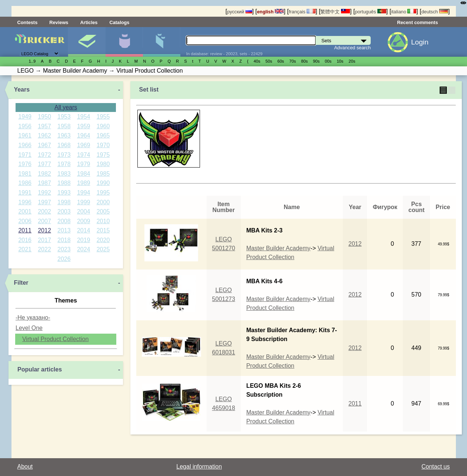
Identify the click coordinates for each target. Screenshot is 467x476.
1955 (103, 117)
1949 (25, 117)
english (270, 12)
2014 (84, 230)
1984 (84, 174)
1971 (25, 155)
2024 (84, 249)
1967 (44, 145)
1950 (44, 117)
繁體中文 (335, 12)
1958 (64, 126)
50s (269, 61)
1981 (25, 174)
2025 (103, 249)
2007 (44, 221)
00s (328, 61)
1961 (25, 135)
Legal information (199, 467)
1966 (25, 145)
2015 (103, 230)
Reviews (59, 22)
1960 (103, 126)
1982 (44, 174)
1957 (44, 126)
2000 (103, 202)
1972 (44, 155)
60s (281, 61)
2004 (84, 211)
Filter (21, 283)
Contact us (436, 467)
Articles (89, 22)
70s (293, 61)
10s (340, 61)
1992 (44, 193)
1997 (44, 202)
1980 (103, 164)
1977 (44, 164)
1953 (64, 117)
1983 (64, 174)
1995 (103, 193)
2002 (44, 211)
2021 (25, 249)
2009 (84, 221)
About (25, 467)
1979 (84, 164)
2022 (44, 249)
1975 (103, 155)
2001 (25, 211)
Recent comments (417, 22)
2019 (84, 240)
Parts (161, 42)
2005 (103, 211)
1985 (103, 174)
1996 (25, 202)
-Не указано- (33, 318)
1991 (25, 193)
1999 (84, 202)
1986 (25, 183)
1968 (64, 145)
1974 (84, 155)
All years (66, 107)
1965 (103, 135)
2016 (25, 240)
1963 (64, 135)
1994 (84, 193)
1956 (25, 126)
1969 (84, 145)
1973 (64, 155)
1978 (64, 164)
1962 (44, 135)
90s (316, 61)
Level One (29, 328)
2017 (44, 240)
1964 (84, 135)
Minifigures (124, 42)
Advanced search (352, 48)
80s (304, 61)
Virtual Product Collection (55, 339)
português (370, 12)
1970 (103, 145)
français (302, 12)
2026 (64, 259)
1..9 (32, 61)
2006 (25, 221)
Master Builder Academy (278, 248)
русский (239, 12)
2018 (64, 240)
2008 (64, 221)
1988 (64, 183)
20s (352, 61)
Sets (87, 42)
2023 (64, 249)
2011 (25, 230)
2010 (103, 221)
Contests (28, 22)
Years (22, 90)
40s (257, 61)
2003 (64, 211)
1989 (84, 183)
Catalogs (119, 22)
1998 (64, 202)
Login (420, 42)
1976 (25, 164)
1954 (84, 117)
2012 (44, 230)
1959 (84, 126)
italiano (404, 12)
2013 (64, 230)
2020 (103, 240)
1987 (44, 183)
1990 (103, 183)
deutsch (435, 12)
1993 (64, 193)
